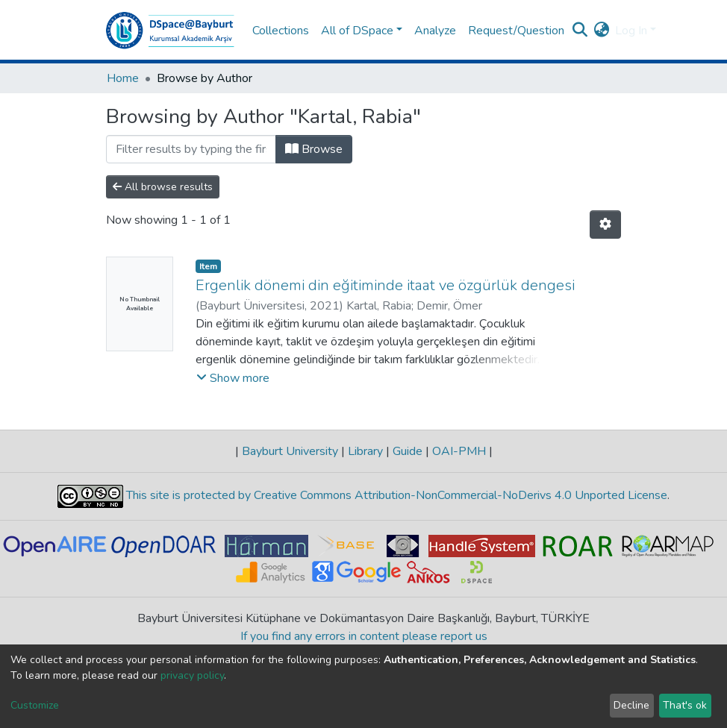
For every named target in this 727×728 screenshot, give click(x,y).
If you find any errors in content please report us (364, 636)
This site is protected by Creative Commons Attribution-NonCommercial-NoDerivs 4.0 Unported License (395, 495)
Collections (281, 31)
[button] (601, 31)
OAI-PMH (459, 451)
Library (365, 451)
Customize (35, 705)
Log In (631, 31)
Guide (408, 451)
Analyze (435, 31)
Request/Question (516, 31)
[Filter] (191, 149)
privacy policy (192, 675)
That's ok (685, 705)
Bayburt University (290, 451)
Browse (314, 149)
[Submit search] (580, 31)
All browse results (163, 187)
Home (123, 78)
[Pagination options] (605, 225)
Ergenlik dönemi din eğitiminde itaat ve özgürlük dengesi (385, 285)
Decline (631, 705)
